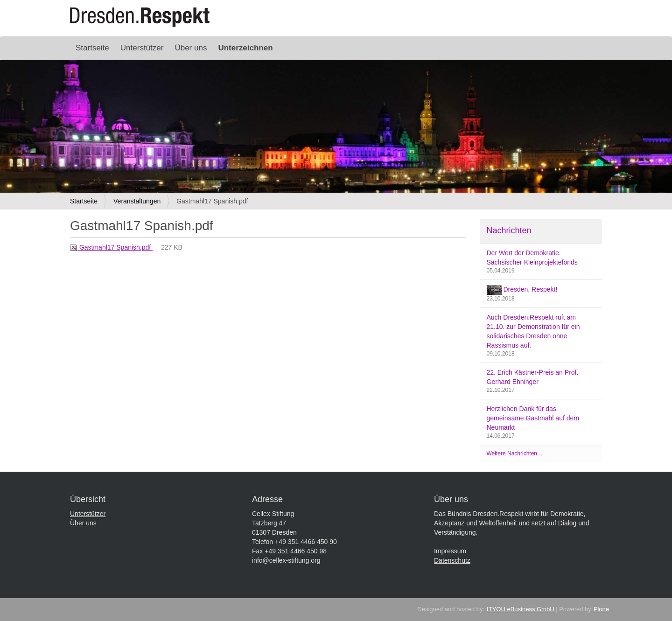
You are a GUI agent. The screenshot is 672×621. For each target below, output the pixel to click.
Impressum (450, 551)
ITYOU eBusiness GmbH (521, 609)
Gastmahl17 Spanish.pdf (111, 247)
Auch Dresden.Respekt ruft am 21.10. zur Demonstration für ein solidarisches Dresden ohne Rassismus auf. (533, 331)
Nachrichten (509, 230)
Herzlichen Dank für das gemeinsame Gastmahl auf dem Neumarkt (533, 418)
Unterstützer (142, 48)
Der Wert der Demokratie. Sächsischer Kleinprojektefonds (532, 258)
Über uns (191, 48)
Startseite (92, 48)
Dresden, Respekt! (522, 290)
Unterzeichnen (245, 48)
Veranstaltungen (137, 201)
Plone (601, 609)
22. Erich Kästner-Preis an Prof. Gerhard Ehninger (533, 377)
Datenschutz (452, 560)
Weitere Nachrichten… (515, 454)
